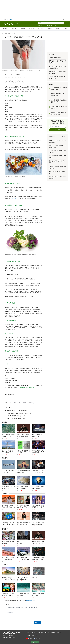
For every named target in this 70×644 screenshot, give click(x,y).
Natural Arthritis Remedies (27, 388)
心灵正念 (23, 29)
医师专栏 (58, 29)
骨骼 (9, 33)
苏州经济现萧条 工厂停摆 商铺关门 (57, 162)
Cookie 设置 (35, 642)
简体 (65, 19)
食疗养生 (5, 29)
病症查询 (41, 29)
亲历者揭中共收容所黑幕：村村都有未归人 (57, 178)
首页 (3, 33)
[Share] (3, 438)
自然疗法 (24, 403)
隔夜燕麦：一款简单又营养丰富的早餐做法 (57, 62)
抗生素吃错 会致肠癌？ (55, 58)
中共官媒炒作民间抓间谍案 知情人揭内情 (57, 152)
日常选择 (49, 25)
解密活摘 (54, 25)
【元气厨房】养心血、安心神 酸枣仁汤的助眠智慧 (57, 67)
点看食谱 (14, 199)
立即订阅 (58, 130)
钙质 (15, 403)
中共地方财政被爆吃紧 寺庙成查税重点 (57, 157)
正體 (63, 19)
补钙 (19, 403)
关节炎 (10, 403)
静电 (42, 25)
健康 (6, 33)
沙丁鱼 (45, 25)
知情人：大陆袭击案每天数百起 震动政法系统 (57, 146)
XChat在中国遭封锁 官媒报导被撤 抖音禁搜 (57, 167)
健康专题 (49, 29)
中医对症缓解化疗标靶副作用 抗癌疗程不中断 (57, 78)
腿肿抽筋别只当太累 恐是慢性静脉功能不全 (57, 72)
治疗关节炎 (30, 403)
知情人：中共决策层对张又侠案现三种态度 (57, 141)
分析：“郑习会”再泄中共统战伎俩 (57, 172)
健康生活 (32, 29)
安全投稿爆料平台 (30, 600)
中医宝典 (14, 29)
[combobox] (50, 23)
